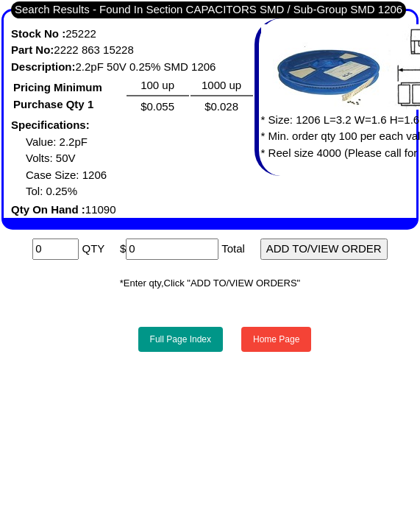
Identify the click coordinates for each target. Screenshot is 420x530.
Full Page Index (181, 339)
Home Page (276, 339)
